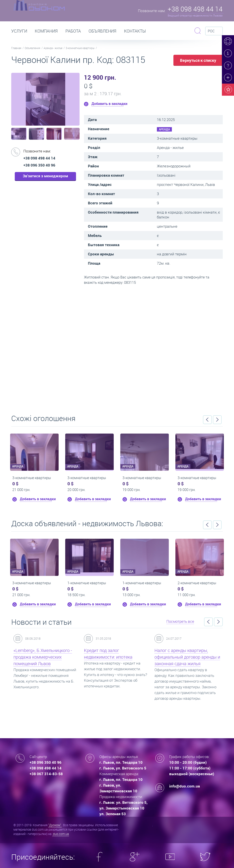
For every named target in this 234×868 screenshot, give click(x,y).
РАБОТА (73, 31)
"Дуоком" (55, 825)
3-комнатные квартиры (80, 48)
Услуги (19, 31)
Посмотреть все (180, 621)
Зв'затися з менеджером (45, 176)
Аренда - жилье (53, 48)
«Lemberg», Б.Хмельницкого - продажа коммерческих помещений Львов (43, 657)
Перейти (117, 348)
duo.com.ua (61, 834)
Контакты (135, 31)
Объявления (102, 31)
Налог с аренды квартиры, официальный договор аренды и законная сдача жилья (187, 657)
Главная (16, 48)
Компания (46, 31)
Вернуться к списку (198, 60)
